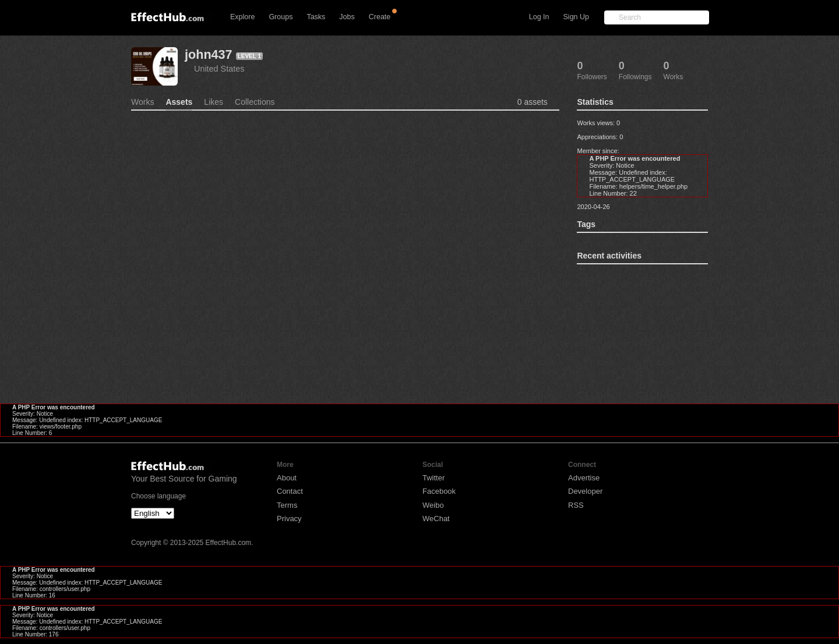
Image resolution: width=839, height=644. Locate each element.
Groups (281, 17)
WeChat (436, 519)
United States (219, 69)
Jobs (347, 17)
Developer (585, 491)
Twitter (433, 478)
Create (380, 17)
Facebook (439, 491)
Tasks (316, 17)
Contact (290, 491)
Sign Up (576, 17)
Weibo (433, 505)
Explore (242, 17)
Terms (287, 505)
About (287, 478)
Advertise (584, 478)
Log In (539, 17)
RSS (576, 505)
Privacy (289, 519)
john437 (209, 54)
